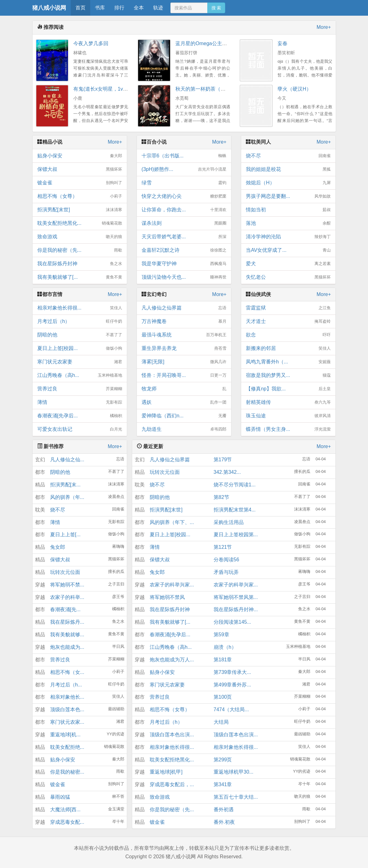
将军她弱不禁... (67, 585)
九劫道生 (184, 429)
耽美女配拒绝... (67, 747)
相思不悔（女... (67, 672)
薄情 (80, 402)
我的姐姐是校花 (288, 169)
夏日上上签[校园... (80, 348)
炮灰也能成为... (67, 647)
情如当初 (288, 210)
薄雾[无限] (184, 362)
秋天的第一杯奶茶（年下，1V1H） (214, 89)
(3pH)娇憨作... (184, 169)
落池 (288, 223)
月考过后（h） (80, 321)
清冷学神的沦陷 (288, 237)
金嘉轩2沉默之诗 (184, 250)
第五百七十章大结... (236, 797)
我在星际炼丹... (67, 622)
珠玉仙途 (288, 416)
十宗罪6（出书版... (184, 156)
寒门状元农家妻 (80, 362)
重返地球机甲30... (233, 772)
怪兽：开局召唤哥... (184, 375)
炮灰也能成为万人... (172, 660)
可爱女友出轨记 (80, 429)
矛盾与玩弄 (226, 572)
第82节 (221, 497)
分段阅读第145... (232, 622)
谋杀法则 (184, 223)
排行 (119, 8)
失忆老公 (288, 277)
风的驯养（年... (67, 497)
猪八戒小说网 (49, 8)
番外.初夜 (224, 822)
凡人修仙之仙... (67, 460)
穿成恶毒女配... (67, 822)
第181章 (223, 660)
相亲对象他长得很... (80, 308)
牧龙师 (184, 389)
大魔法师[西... (65, 810)
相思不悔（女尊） (80, 196)
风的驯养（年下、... (172, 522)
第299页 (223, 760)
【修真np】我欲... (288, 389)
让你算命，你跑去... (184, 210)
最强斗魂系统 (184, 335)
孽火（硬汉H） (294, 89)
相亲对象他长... (67, 697)
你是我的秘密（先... (80, 250)
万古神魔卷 (184, 321)
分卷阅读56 (226, 560)
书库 (100, 8)
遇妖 (184, 402)
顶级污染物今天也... (184, 277)
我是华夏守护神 (184, 264)
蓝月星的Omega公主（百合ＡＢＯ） (216, 43)
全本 (139, 8)
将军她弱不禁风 (167, 597)
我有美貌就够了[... (80, 277)
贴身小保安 (80, 156)
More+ (324, 27)
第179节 (223, 460)
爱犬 (288, 264)
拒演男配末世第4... (235, 510)
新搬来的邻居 (288, 348)
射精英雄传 (288, 402)
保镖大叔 (80, 169)
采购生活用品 (229, 522)
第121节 (223, 547)
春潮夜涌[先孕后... (80, 416)
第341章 (223, 784)
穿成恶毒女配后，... (172, 784)
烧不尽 (288, 156)
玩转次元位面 (65, 572)
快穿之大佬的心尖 (184, 196)
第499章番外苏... (232, 685)
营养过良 (80, 389)
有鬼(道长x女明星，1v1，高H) (107, 89)
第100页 (223, 697)
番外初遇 (224, 810)
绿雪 (184, 183)
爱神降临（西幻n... (184, 416)
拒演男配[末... (65, 485)
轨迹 (158, 8)
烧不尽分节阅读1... (235, 485)
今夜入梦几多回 (91, 43)
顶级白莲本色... (67, 709)
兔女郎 (58, 547)
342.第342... (227, 472)
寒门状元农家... (67, 722)
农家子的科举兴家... (172, 585)
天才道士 (288, 321)
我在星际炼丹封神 (80, 264)
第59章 (221, 635)
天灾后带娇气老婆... (184, 237)
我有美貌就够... (67, 635)
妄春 (282, 43)
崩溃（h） (225, 647)
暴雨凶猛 (60, 797)
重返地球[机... (65, 735)
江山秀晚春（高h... (80, 375)
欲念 (288, 335)
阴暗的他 (80, 335)
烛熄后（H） (288, 183)
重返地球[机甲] (166, 772)
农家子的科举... (67, 597)
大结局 (221, 722)
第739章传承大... (232, 672)
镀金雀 (80, 183)
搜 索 (216, 8)
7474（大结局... (231, 709)
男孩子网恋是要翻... (288, 196)
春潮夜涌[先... (65, 609)
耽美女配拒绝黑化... (80, 223)
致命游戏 (80, 237)
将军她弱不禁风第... (236, 597)
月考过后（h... (66, 685)
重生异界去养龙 (184, 348)
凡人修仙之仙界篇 (184, 308)
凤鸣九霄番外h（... (288, 362)
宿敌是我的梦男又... (288, 375)
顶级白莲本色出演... (172, 735)
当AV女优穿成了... (288, 250)
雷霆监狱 (288, 308)
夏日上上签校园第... (236, 535)
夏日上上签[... (65, 535)
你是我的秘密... (67, 772)
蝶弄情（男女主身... (288, 429)
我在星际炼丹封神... (236, 609)
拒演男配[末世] (80, 210)
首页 (80, 8)
